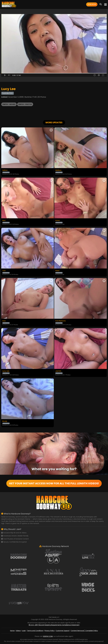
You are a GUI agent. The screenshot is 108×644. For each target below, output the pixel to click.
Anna (57, 220)
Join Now (92, 4)
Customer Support (63, 631)
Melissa (58, 170)
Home (12, 631)
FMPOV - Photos (25, 104)
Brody (5, 421)
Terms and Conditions (35, 631)
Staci (57, 271)
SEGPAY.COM (48, 636)
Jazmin (58, 371)
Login (24, 631)
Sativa (5, 170)
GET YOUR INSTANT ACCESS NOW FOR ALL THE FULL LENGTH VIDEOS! (54, 483)
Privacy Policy (50, 631)
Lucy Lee (6, 371)
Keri (4, 220)
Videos (18, 631)
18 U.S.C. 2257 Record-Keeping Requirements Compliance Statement (54, 625)
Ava (4, 321)
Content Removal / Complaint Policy (84, 631)
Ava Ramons (60, 321)
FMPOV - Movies (9, 104)
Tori (4, 271)
